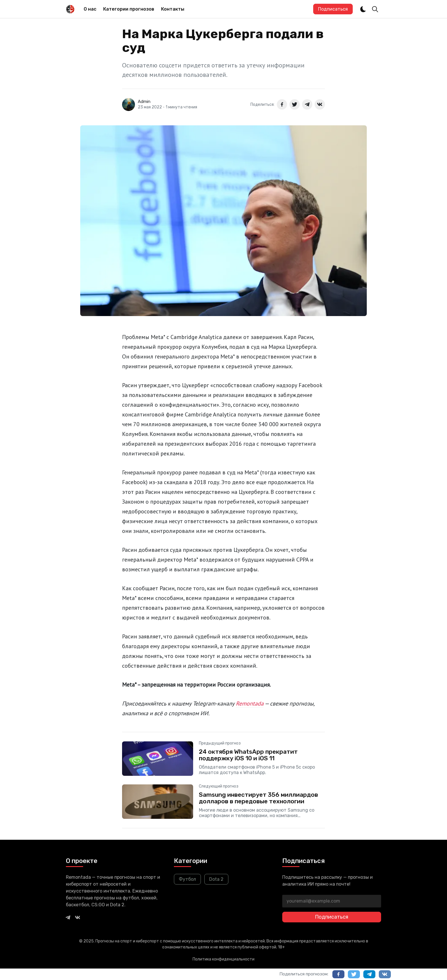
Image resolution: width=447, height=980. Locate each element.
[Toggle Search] (375, 9)
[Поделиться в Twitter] (295, 104)
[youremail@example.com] (332, 901)
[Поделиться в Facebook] (282, 104)
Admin (144, 102)
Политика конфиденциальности (223, 959)
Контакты (173, 9)
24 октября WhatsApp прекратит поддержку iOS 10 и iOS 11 (248, 755)
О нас (90, 9)
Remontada (250, 704)
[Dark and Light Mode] (363, 9)
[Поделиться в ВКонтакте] (320, 104)
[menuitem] (90, 9)
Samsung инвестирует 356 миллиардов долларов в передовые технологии (258, 798)
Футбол (187, 879)
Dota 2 (216, 879)
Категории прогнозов (129, 9)
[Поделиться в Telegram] (307, 104)
